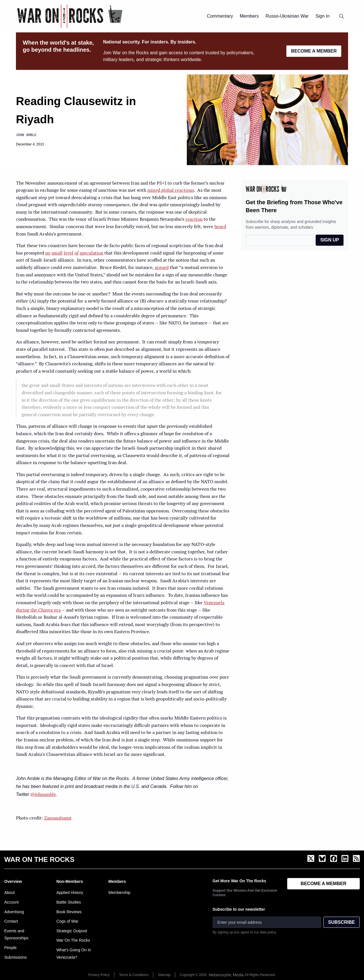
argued (162, 268)
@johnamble (43, 795)
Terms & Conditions (134, 975)
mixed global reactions (171, 191)
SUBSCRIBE (342, 922)
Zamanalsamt (58, 818)
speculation (91, 253)
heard (220, 227)
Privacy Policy (99, 975)
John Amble (26, 135)
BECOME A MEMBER (314, 51)
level (69, 253)
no (48, 253)
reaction (194, 220)
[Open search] (342, 16)
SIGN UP (330, 240)
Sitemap (164, 975)
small (57, 253)
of (76, 253)
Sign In (322, 16)
